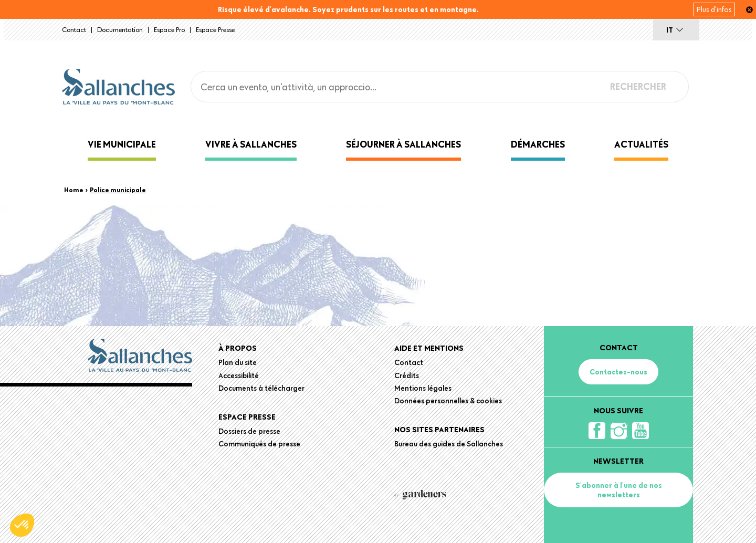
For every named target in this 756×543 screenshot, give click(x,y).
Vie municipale (122, 144)
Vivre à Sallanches (251, 144)
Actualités (641, 144)
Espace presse (215, 29)
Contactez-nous (618, 372)
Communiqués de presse (259, 444)
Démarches (538, 144)
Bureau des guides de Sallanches (449, 444)
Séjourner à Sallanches (403, 144)
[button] (22, 525)
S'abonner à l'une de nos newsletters (619, 490)
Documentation (120, 29)
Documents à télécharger (261, 388)
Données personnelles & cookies (448, 401)
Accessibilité (239, 375)
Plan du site (238, 362)
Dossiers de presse (249, 431)
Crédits (407, 375)
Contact (74, 29)
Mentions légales (423, 388)
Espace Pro (169, 29)
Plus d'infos (714, 9)
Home (74, 190)
